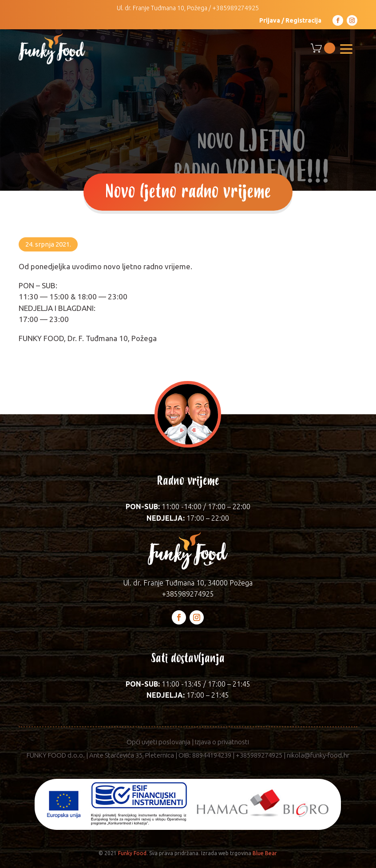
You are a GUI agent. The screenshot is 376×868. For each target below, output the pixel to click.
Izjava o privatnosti (222, 742)
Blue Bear (265, 853)
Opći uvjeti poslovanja (158, 742)
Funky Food (132, 853)
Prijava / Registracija (290, 20)
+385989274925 (235, 8)
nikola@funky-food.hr (318, 755)
